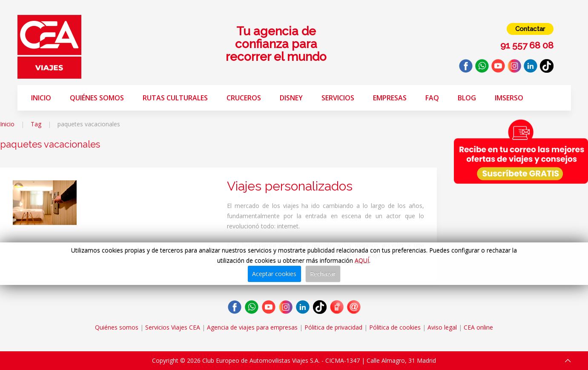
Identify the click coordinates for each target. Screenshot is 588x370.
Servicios (338, 98)
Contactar (530, 29)
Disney (291, 98)
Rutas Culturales (175, 98)
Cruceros (244, 98)
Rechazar (323, 274)
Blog (467, 98)
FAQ (432, 98)
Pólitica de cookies (395, 327)
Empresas (390, 98)
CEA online (478, 327)
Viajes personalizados (290, 186)
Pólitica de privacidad (333, 327)
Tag (36, 124)
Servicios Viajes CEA (173, 327)
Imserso (509, 98)
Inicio (41, 98)
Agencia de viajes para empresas (252, 327)
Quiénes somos (97, 98)
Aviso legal (442, 327)
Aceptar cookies (274, 274)
